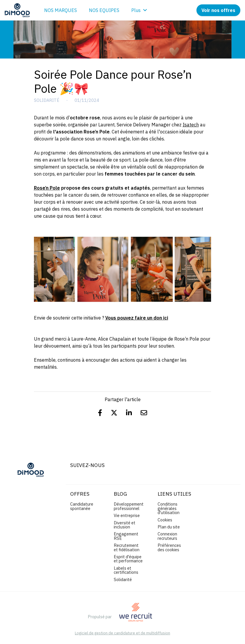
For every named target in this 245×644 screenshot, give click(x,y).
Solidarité (47, 100)
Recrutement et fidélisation (127, 547)
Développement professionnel (129, 506)
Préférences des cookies (169, 547)
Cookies (165, 520)
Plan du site (169, 527)
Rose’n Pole (47, 188)
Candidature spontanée (82, 506)
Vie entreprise (127, 515)
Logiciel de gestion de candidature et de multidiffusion (123, 633)
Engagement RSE (126, 536)
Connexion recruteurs (167, 536)
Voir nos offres (218, 10)
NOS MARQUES (61, 10)
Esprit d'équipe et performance (128, 559)
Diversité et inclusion (125, 525)
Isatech (191, 125)
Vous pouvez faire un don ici (137, 318)
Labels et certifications (126, 570)
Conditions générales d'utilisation (169, 508)
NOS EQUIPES (104, 10)
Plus (139, 10)
